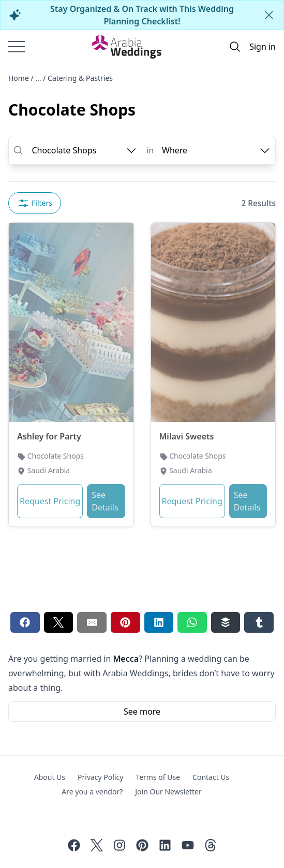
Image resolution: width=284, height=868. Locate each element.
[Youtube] (188, 845)
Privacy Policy (100, 777)
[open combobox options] (85, 150)
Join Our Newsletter (168, 792)
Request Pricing (50, 501)
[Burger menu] (17, 47)
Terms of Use (158, 777)
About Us (50, 777)
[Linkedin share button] (159, 622)
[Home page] (127, 47)
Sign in (263, 47)
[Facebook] (74, 845)
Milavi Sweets (187, 436)
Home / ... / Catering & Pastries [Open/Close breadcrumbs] (61, 78)
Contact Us (211, 777)
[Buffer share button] (226, 622)
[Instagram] (119, 845)
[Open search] (235, 47)
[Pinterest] (142, 845)
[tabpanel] (142, 411)
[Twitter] (97, 845)
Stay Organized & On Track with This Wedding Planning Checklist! (142, 15)
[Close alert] (269, 15)
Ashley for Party (49, 436)
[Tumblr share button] (259, 622)
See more (142, 712)
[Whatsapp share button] (192, 622)
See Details (105, 501)
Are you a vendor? (92, 792)
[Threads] (211, 845)
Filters (35, 203)
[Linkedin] (165, 845)
